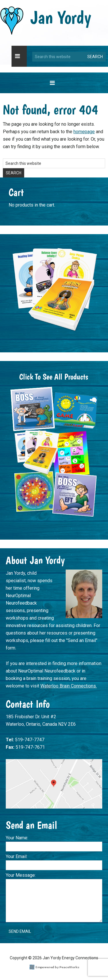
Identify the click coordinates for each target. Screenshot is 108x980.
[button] (19, 56)
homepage (84, 132)
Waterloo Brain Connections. (69, 686)
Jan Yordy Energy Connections (46, 21)
